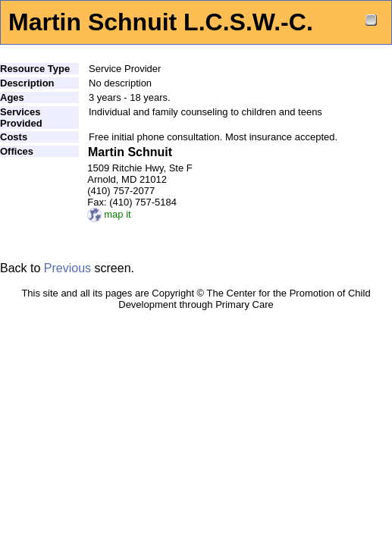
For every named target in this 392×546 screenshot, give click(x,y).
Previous (67, 268)
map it (109, 214)
